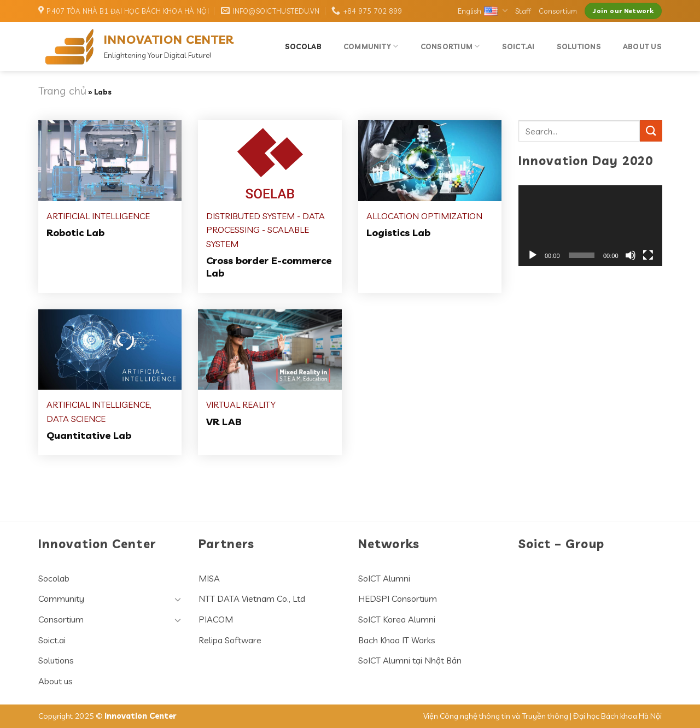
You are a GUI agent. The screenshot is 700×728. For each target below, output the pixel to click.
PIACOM (216, 619)
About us (642, 46)
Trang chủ (62, 90)
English (483, 11)
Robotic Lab (75, 233)
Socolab (303, 46)
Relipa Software (230, 640)
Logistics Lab (398, 233)
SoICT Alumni (384, 578)
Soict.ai (518, 46)
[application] (590, 226)
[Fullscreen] (647, 255)
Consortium (558, 11)
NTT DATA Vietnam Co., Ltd (252, 598)
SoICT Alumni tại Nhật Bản (410, 660)
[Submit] (651, 131)
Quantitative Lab (89, 435)
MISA (209, 578)
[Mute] (630, 255)
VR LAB (224, 422)
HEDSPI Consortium (398, 598)
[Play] (533, 255)
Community (371, 46)
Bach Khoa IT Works (397, 640)
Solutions (579, 46)
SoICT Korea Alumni (397, 619)
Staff (523, 11)
